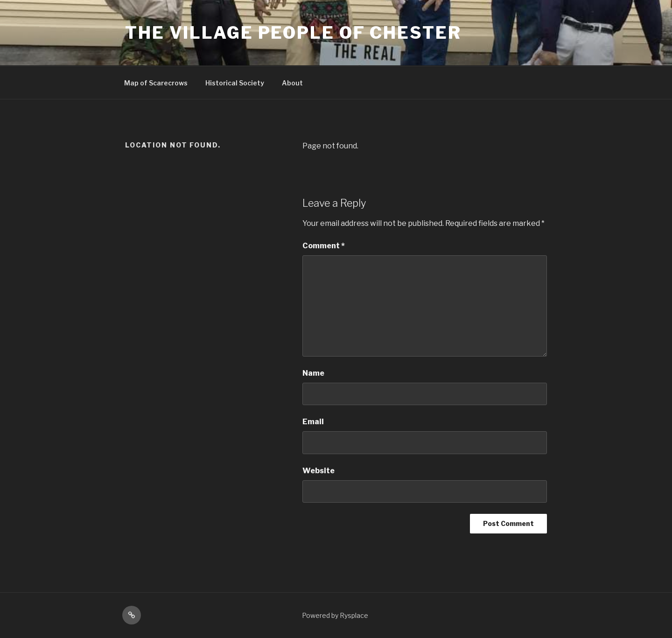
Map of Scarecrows (156, 83)
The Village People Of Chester (293, 33)
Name (313, 373)
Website (318, 471)
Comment (324, 246)
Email (313, 422)
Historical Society (235, 83)
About (292, 83)
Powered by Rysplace (335, 615)
